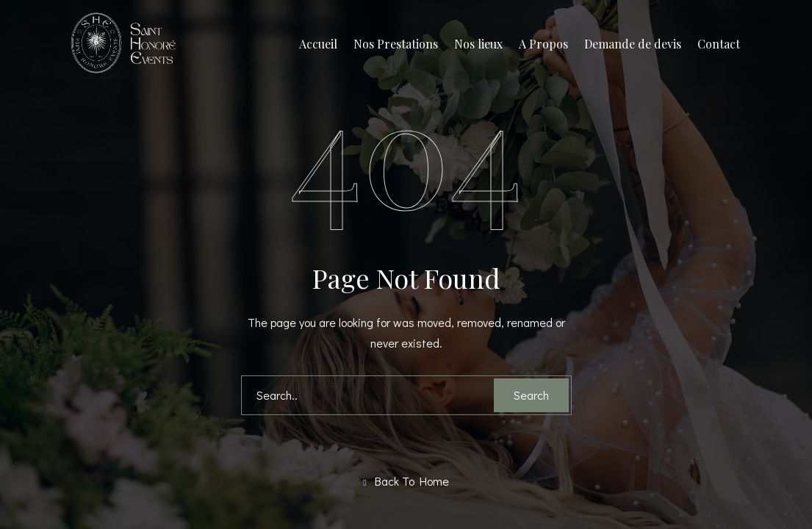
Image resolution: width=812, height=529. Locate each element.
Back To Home (406, 481)
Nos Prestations (396, 44)
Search (531, 395)
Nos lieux (478, 44)
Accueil (318, 44)
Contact (719, 44)
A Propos (543, 44)
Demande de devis (633, 44)
